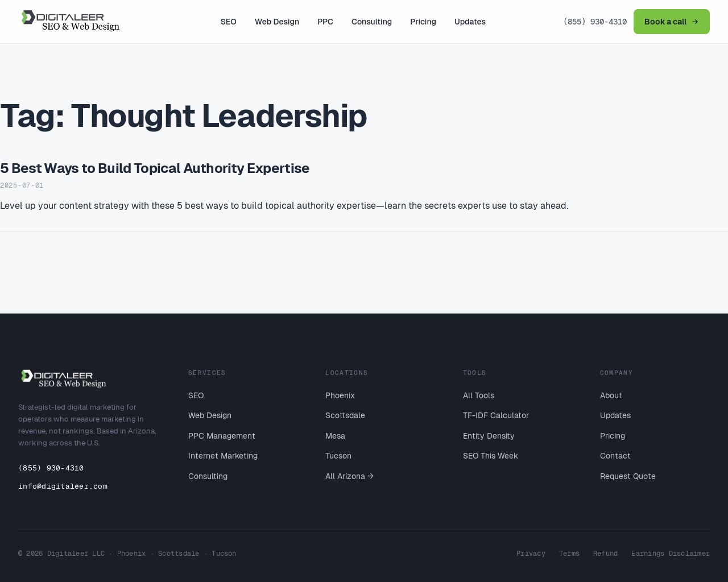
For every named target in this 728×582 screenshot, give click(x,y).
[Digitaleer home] (81, 22)
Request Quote (628, 476)
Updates (470, 22)
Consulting (372, 22)
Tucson (338, 456)
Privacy (531, 554)
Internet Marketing (223, 456)
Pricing (423, 22)
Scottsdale (345, 415)
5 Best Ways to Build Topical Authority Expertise (155, 168)
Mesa (335, 436)
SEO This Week (491, 456)
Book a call (672, 22)
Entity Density (489, 436)
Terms (569, 554)
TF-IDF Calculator (496, 415)
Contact (615, 456)
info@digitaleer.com (63, 486)
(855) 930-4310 (595, 22)
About (611, 395)
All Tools (479, 395)
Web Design (277, 22)
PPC (325, 22)
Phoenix (340, 395)
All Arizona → (349, 476)
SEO (229, 22)
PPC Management (222, 436)
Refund (605, 554)
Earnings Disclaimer (671, 554)
